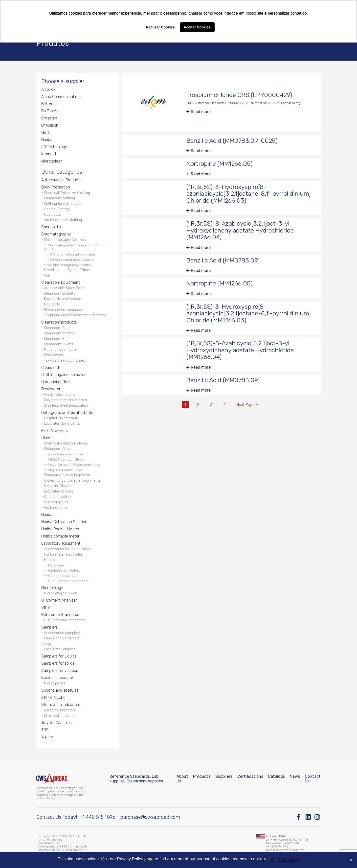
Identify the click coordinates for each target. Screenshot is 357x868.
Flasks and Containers (62, 638)
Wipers (47, 737)
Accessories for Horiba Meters (68, 549)
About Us (182, 779)
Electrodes (56, 565)
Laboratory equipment (61, 543)
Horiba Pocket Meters (60, 529)
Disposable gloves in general (67, 475)
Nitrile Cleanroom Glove (66, 459)
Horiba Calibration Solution (64, 522)
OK (272, 859)
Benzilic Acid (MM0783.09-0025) (232, 141)
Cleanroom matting (59, 333)
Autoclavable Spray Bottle (65, 288)
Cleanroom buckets (60, 293)
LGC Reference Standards (65, 620)
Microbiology (52, 588)
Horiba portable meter (60, 536)
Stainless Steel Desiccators (66, 406)
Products (202, 776)
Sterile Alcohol (54, 697)
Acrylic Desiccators (59, 395)
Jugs (48, 644)
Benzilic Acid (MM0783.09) (223, 260)
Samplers (49, 627)
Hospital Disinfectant (61, 418)
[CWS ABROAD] (52, 778)
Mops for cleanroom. (60, 350)
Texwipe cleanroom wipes (65, 361)
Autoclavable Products (61, 180)
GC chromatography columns (70, 265)
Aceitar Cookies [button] (197, 27)
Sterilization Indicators (61, 705)
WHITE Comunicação (73, 846)
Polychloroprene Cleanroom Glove (74, 465)
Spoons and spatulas (60, 690)
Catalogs (276, 776)
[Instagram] (318, 817)
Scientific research (58, 678)
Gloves (47, 438)
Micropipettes (55, 683)
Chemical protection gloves (66, 443)
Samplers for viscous (60, 670)
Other (46, 607)
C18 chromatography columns (73, 254)
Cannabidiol (51, 227)
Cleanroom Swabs (59, 344)
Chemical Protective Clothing (67, 193)
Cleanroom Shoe (57, 339)
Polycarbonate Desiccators (66, 400)
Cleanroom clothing (59, 198)
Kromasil (49, 154)
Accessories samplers (62, 633)
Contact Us (313, 779)
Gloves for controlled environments (72, 481)
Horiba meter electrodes (63, 554)
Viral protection (56, 508)
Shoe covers (54, 355)
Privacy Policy (288, 859)
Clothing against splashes (64, 375)
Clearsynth (51, 367)
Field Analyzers (55, 431)
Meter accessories (62, 576)
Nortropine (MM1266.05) (219, 164)
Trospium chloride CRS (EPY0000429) (239, 95)
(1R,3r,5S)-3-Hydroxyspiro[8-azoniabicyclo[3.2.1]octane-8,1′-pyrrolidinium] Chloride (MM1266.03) (248, 194)
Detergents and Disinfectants (67, 412)
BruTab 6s (50, 111)
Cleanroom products (59, 322)
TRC (45, 730)
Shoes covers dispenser (64, 310)
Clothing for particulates (63, 204)
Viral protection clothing (63, 220)
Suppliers (224, 776)
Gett (45, 132)
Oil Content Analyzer (59, 600)
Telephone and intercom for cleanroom (75, 315)
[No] (351, 860)
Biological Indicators (60, 710)
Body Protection (56, 187)
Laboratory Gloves (59, 491)
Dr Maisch (50, 125)
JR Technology (54, 147)
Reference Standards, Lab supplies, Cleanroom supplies (136, 779)
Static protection (57, 497)
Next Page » (247, 405)
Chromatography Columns (65, 240)
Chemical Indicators (60, 716)
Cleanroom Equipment (61, 282)
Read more (201, 112)
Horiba (47, 140)
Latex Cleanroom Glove (66, 454)
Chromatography (56, 234)
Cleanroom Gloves (59, 449)
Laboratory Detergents (62, 424)
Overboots (52, 215)
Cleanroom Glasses (60, 328)
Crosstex (49, 118)
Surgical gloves (56, 502)
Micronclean (52, 161)
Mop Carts (52, 304)
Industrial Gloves (57, 486)
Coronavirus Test (56, 382)
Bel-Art (48, 104)
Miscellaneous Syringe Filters (67, 270)
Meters (49, 560)
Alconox (48, 89)
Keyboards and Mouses (63, 299)
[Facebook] (300, 817)
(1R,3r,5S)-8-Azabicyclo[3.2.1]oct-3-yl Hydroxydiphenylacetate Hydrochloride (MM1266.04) (240, 230)
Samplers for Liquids (59, 656)
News (295, 776)
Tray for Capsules (56, 723)
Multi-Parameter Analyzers (68, 581)
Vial (47, 275)
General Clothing (57, 209)
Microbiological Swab (61, 593)
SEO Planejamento (71, 850)
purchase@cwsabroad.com (150, 817)
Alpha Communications (61, 97)
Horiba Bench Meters (64, 570)
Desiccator (51, 389)
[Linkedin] (309, 817)
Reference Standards (60, 615)
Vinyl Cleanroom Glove (65, 470)
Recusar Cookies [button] (160, 27)
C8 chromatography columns (72, 259)
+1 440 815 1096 (97, 817)
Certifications (250, 776)
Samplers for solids (58, 663)
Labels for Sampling (60, 649)
